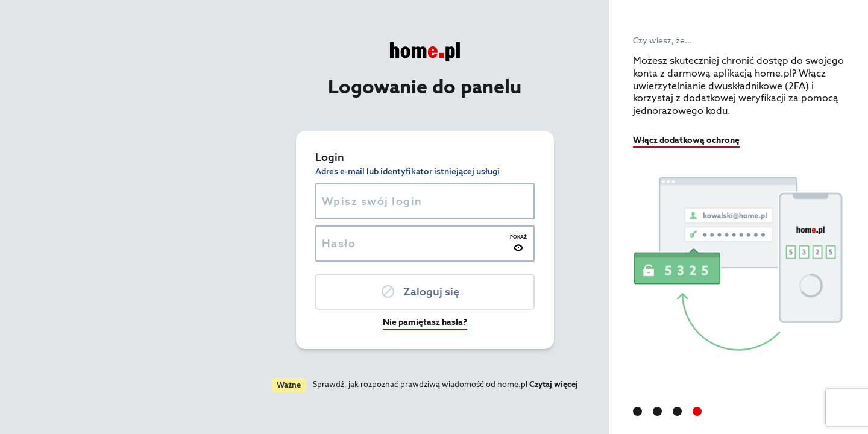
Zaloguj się (311, 291)
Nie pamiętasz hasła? (304, 322)
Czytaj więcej (433, 384)
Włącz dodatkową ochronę (686, 140)
